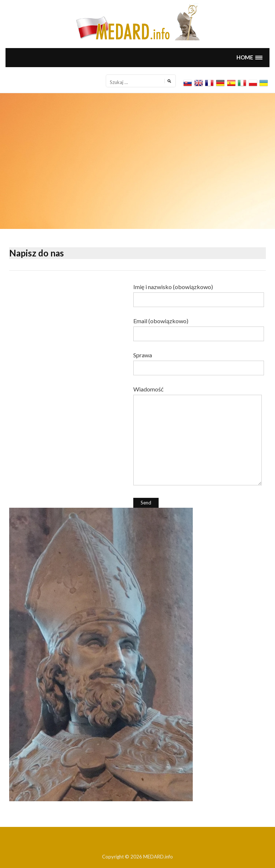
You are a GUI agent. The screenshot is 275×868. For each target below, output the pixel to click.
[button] (249, 57)
